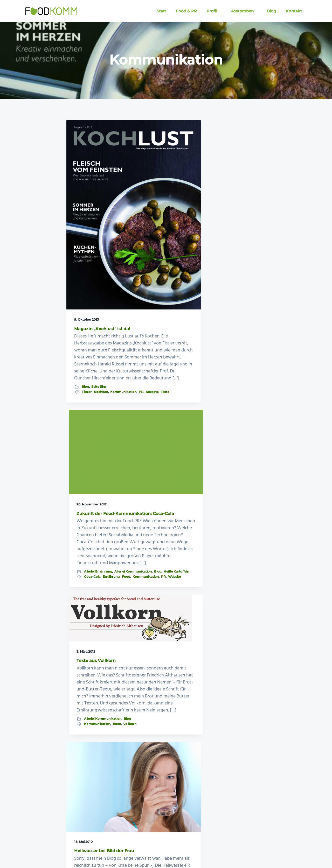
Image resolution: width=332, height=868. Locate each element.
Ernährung (177, 338)
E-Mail (172, 849)
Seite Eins (99, 382)
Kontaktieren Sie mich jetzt (256, 703)
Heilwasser (90, 619)
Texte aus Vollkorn (230, 163)
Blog (85, 382)
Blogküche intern (98, 614)
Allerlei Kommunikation (162, 328)
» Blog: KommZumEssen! (40, 813)
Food (147, 343)
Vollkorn (218, 292)
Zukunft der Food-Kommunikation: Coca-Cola (162, 183)
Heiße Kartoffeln (165, 333)
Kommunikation (88, 392)
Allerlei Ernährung (164, 323)
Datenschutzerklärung (221, 849)
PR (106, 392)
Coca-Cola (158, 338)
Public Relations (88, 629)
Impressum (190, 849)
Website (150, 347)
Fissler (87, 387)
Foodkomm (40, 849)
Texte (94, 397)
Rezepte (81, 397)
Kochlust (101, 387)
